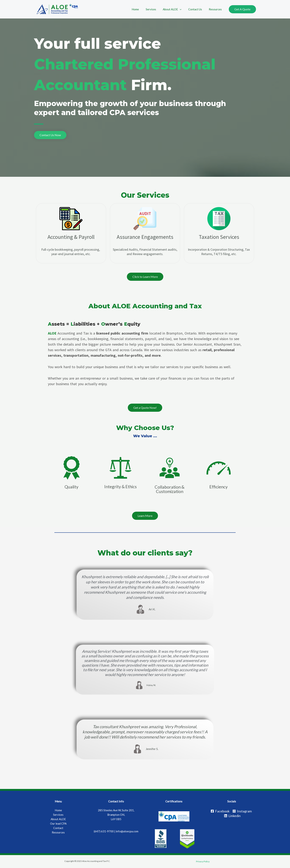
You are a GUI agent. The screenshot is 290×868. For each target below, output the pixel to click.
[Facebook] (220, 811)
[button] (50, 135)
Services (155, 9)
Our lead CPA (58, 823)
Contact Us (197, 9)
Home (141, 9)
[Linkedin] (232, 816)
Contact (58, 828)
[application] (183, 9)
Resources (216, 9)
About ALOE (175, 9)
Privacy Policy (203, 861)
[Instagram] (242, 811)
